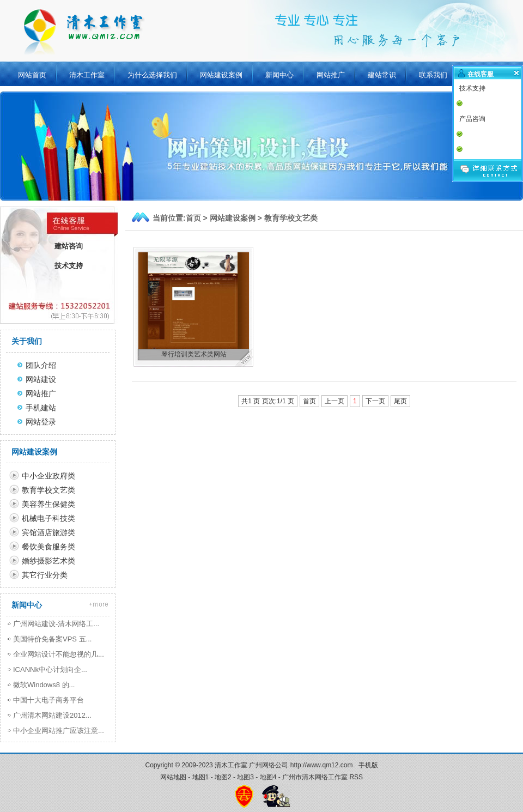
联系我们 (433, 75)
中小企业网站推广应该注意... (59, 731)
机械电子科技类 (48, 518)
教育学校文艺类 (291, 218)
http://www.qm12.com (322, 765)
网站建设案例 (221, 75)
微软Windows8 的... (44, 685)
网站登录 (41, 422)
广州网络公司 (269, 765)
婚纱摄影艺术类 (48, 561)
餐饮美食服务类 (48, 547)
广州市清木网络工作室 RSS (323, 777)
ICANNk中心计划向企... (50, 669)
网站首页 (32, 75)
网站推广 (331, 75)
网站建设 (41, 379)
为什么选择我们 (152, 75)
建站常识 (382, 75)
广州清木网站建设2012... (52, 715)
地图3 (245, 777)
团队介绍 (41, 365)
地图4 (268, 777)
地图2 (223, 777)
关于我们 (27, 341)
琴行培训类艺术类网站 (194, 354)
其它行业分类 (45, 575)
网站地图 (173, 777)
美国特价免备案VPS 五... (52, 639)
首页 (193, 218)
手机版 (368, 765)
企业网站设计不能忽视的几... (59, 654)
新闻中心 (279, 75)
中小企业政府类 (48, 476)
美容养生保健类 (48, 504)
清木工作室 (87, 75)
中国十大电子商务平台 (48, 700)
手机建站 (41, 408)
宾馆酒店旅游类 (48, 532)
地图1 (201, 777)
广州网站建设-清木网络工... (56, 624)
